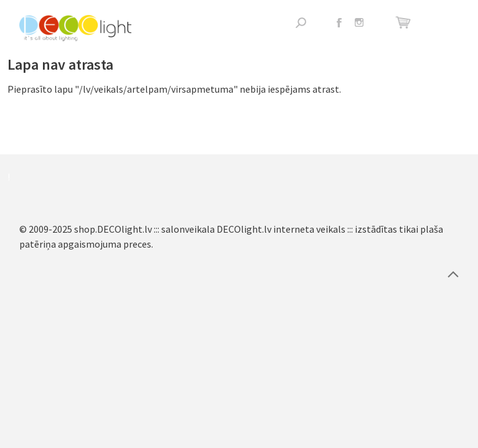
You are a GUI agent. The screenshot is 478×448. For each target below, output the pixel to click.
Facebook (339, 22)
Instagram (359, 22)
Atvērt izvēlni (450, 23)
